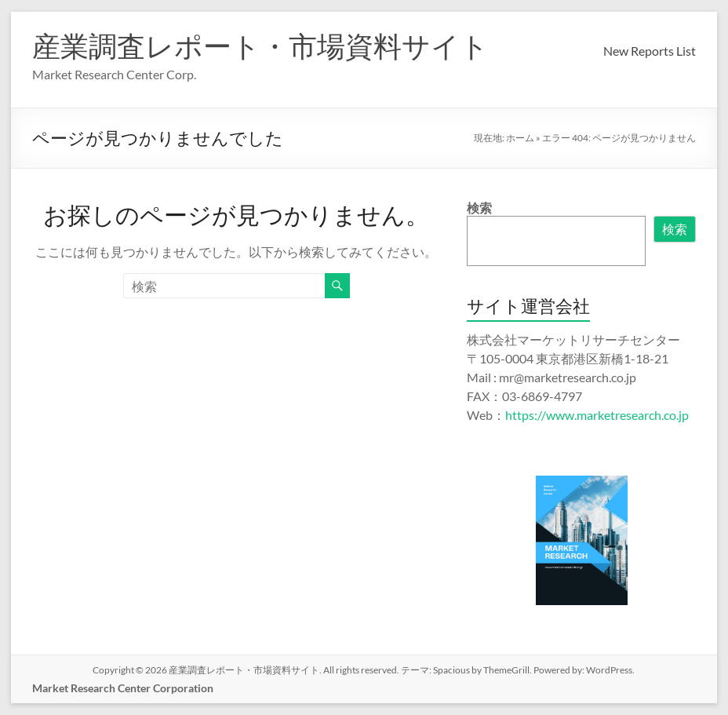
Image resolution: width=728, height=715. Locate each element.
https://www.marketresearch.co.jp (597, 415)
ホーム (520, 138)
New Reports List (650, 51)
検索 (479, 208)
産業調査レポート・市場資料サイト (260, 46)
